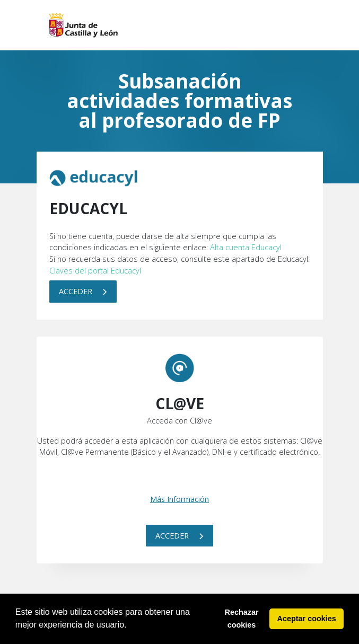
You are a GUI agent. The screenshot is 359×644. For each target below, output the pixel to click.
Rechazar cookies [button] (242, 619)
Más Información (179, 499)
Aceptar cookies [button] (307, 619)
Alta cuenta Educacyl (246, 247)
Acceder (83, 291)
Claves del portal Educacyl (95, 271)
